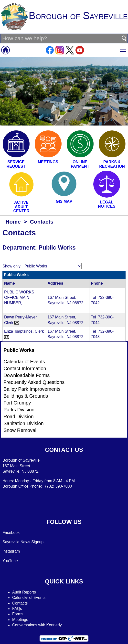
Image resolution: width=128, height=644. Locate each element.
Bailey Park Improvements (32, 389)
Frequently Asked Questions (34, 382)
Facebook (11, 533)
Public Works (19, 350)
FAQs (17, 609)
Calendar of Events (24, 362)
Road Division (18, 417)
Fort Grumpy (17, 403)
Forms (18, 614)
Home (13, 222)
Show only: (12, 266)
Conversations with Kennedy (37, 625)
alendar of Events (30, 598)
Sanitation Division (24, 423)
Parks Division (19, 410)
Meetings (20, 620)
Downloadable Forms (27, 375)
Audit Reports (24, 592)
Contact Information (25, 368)
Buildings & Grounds (26, 396)
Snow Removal (20, 430)
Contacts (20, 603)
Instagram (11, 551)
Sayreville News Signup (23, 542)
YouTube (10, 561)
